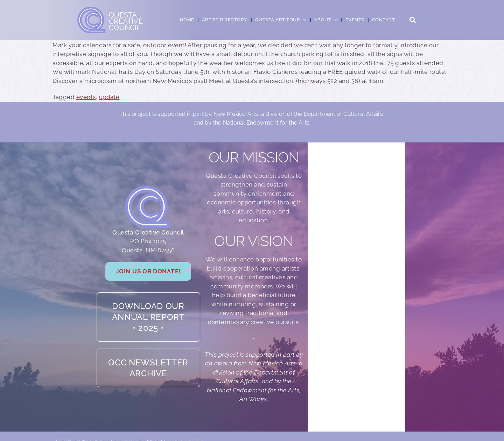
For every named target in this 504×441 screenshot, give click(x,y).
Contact (384, 20)
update (109, 97)
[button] (412, 20)
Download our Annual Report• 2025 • (148, 308)
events (86, 97)
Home (187, 20)
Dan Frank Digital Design (418, 428)
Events (355, 20)
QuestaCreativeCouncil (126, 21)
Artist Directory (225, 20)
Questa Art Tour (281, 20)
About (326, 20)
